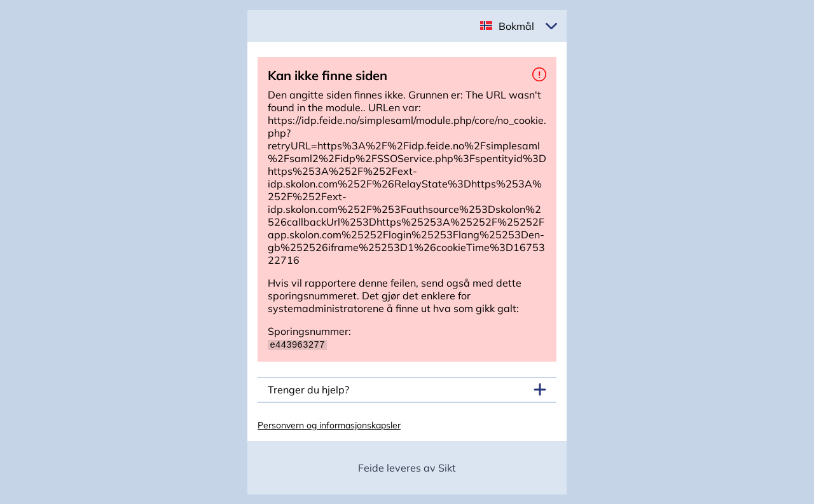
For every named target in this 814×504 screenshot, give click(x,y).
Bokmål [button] (516, 26)
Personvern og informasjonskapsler (329, 425)
